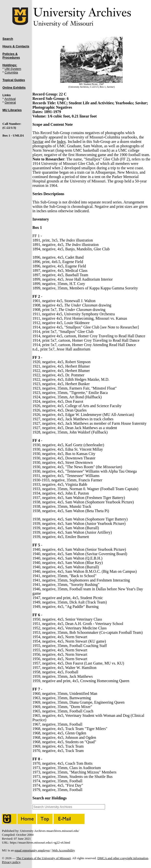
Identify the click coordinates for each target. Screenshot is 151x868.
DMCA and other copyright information (123, 858)
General (10, 102)
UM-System (13, 69)
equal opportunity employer (32, 850)
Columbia (11, 72)
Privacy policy (11, 862)
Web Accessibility (64, 850)
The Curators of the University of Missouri (43, 858)
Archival (10, 99)
